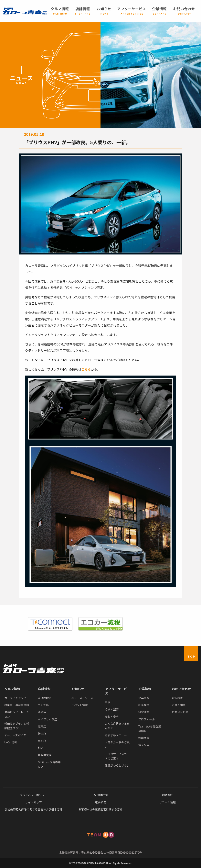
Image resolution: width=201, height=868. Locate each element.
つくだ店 (43, 705)
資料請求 (177, 698)
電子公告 (144, 745)
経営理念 (144, 712)
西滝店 (42, 712)
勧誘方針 (167, 795)
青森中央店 (45, 755)
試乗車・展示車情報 (17, 705)
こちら (86, 369)
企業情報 (145, 689)
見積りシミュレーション (17, 714)
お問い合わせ (181, 689)
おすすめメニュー (116, 735)
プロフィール (147, 719)
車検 (108, 702)
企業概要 (144, 698)
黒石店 (42, 741)
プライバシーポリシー (34, 795)
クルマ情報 (12, 689)
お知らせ (78, 689)
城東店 (42, 726)
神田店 (42, 734)
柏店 (41, 748)
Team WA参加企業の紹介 (150, 728)
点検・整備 (112, 709)
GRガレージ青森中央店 (49, 764)
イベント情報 (79, 705)
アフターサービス (116, 691)
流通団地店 (45, 698)
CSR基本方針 (100, 795)
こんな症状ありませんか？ (117, 726)
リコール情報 (167, 802)
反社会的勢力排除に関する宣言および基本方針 (34, 809)
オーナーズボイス (15, 735)
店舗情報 (44, 689)
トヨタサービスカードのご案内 (117, 756)
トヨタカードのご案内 (117, 744)
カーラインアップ (15, 698)
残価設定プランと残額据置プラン (17, 726)
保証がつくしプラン (117, 765)
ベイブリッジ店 (48, 719)
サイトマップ (34, 802)
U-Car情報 (11, 742)
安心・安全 (112, 716)
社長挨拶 (144, 705)
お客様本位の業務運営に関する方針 (100, 809)
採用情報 (144, 738)
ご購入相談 (179, 705)
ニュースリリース (82, 698)
